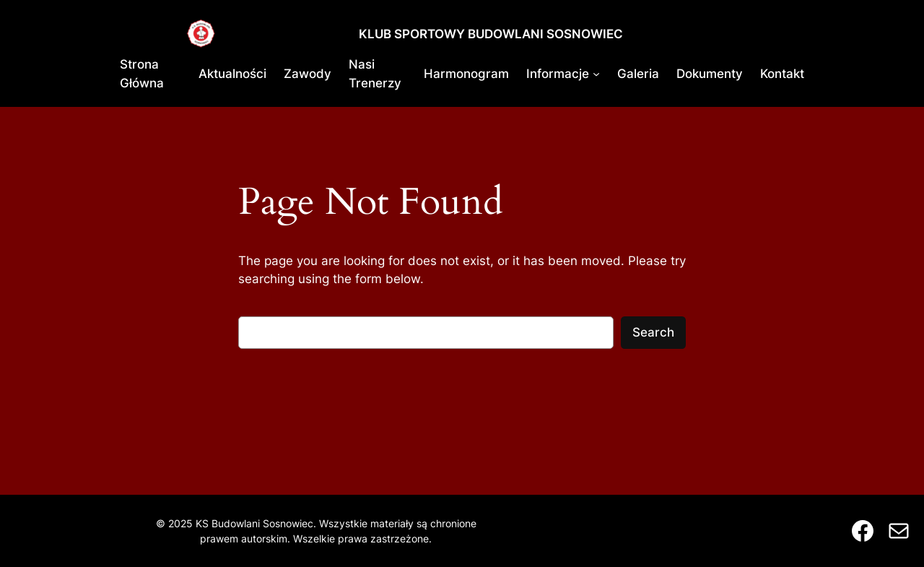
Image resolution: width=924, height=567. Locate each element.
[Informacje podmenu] (596, 74)
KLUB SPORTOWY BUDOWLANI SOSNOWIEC (491, 34)
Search (653, 332)
